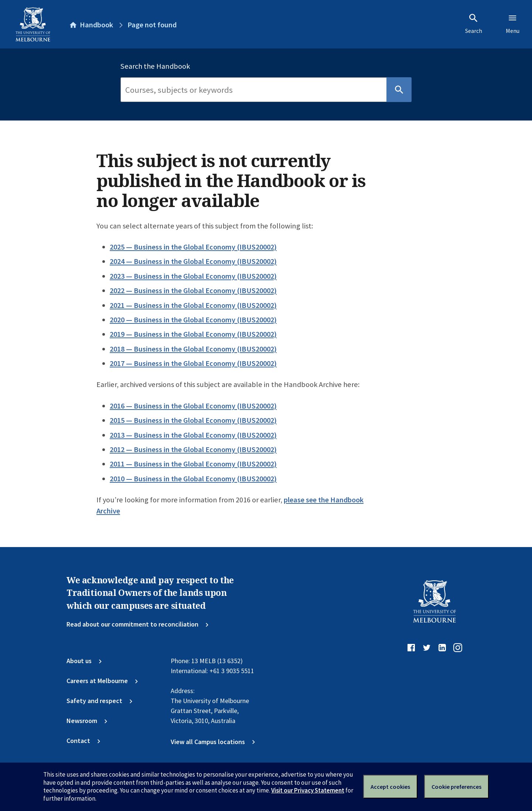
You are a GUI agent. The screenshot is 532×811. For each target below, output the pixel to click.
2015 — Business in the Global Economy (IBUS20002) (193, 420)
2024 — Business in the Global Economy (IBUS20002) (193, 261)
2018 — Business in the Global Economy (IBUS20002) (193, 349)
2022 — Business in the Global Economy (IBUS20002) (193, 291)
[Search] (253, 90)
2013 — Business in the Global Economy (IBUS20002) (193, 435)
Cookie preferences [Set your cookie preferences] (456, 787)
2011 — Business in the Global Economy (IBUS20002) (193, 464)
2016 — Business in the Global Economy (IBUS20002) (193, 406)
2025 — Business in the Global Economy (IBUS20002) (193, 247)
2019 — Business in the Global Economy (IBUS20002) (193, 334)
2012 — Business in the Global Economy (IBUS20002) (193, 449)
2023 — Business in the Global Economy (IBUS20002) (193, 276)
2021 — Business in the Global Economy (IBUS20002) (193, 305)
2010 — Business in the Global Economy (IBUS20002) (193, 479)
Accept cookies (390, 787)
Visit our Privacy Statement (308, 790)
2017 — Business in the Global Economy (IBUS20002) (193, 363)
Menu (513, 24)
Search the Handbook (155, 66)
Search (474, 24)
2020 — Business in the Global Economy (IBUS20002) (193, 320)
